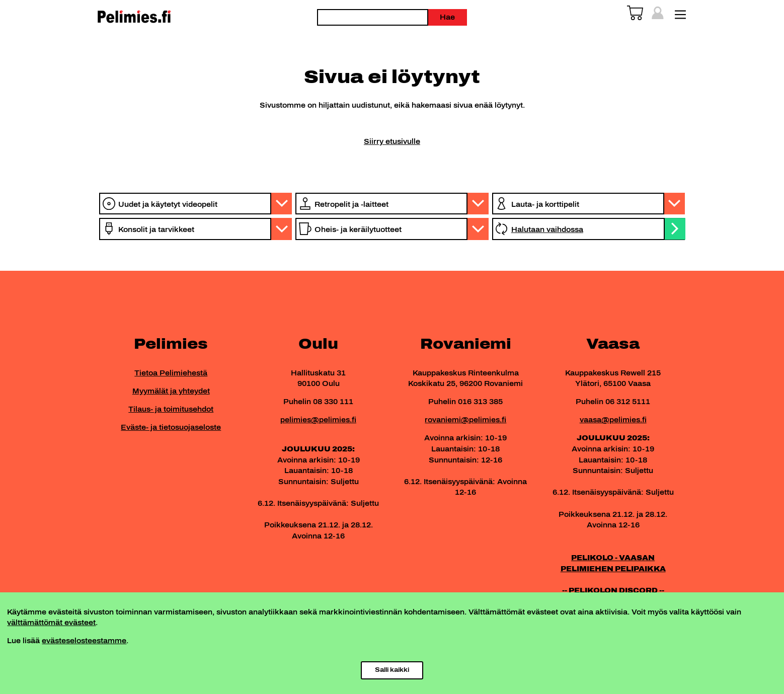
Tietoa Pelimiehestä (171, 373)
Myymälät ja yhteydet (171, 391)
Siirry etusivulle (392, 141)
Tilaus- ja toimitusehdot (171, 409)
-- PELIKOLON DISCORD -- (613, 590)
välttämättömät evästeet (51, 623)
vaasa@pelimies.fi (613, 420)
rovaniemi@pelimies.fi (465, 420)
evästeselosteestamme (84, 641)
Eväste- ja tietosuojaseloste (171, 427)
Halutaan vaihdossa (547, 229)
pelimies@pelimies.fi (318, 420)
